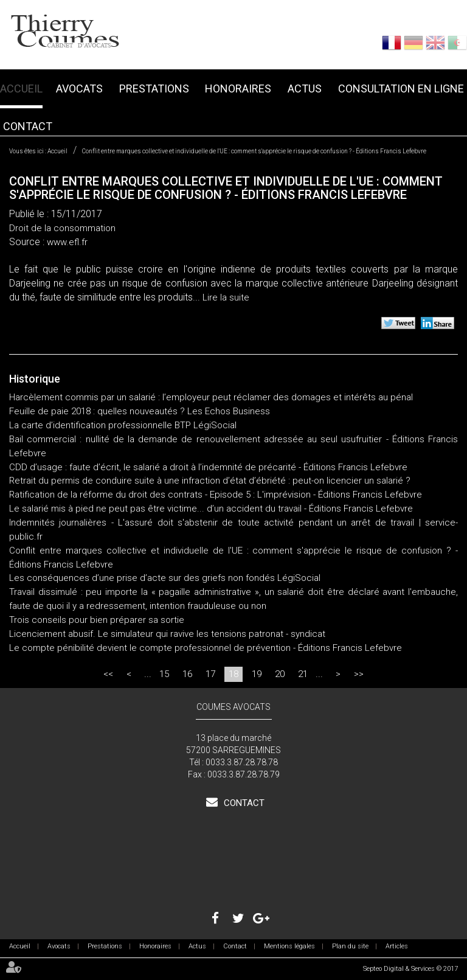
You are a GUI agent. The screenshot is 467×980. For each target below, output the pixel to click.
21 (303, 674)
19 (257, 674)
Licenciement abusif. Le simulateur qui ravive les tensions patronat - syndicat (167, 634)
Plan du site (350, 946)
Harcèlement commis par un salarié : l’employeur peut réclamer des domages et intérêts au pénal (211, 397)
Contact (28, 126)
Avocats (79, 89)
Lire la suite (226, 297)
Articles (397, 946)
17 (210, 674)
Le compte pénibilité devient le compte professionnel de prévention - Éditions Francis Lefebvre (206, 648)
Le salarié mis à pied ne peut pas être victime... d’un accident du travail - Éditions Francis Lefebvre (211, 509)
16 (187, 674)
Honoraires (238, 89)
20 (280, 674)
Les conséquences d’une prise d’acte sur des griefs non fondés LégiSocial (165, 578)
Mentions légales (289, 946)
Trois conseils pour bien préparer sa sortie (97, 620)
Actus (305, 89)
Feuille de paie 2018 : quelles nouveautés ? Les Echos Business (140, 411)
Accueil (21, 89)
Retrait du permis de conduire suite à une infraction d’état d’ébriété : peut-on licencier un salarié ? (210, 481)
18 (233, 674)
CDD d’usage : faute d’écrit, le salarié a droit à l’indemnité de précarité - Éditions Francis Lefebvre (208, 467)
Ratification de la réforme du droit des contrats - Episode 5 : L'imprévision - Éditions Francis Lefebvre (216, 495)
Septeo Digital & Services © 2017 (410, 969)
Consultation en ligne (401, 89)
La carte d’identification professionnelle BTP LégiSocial (123, 425)
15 (164, 674)
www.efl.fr (67, 242)
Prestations (154, 89)
